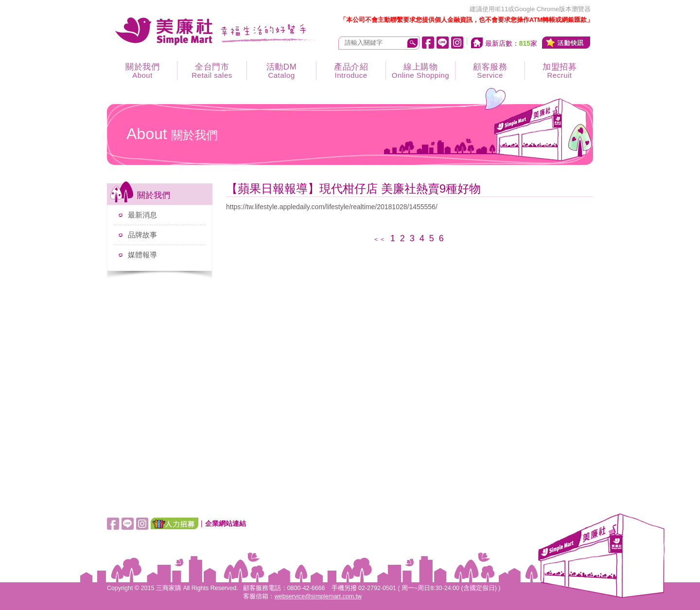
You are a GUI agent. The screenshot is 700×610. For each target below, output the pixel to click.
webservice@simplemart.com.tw (318, 596)
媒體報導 (142, 255)
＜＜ (379, 239)
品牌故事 (142, 235)
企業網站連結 (226, 523)
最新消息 (142, 215)
